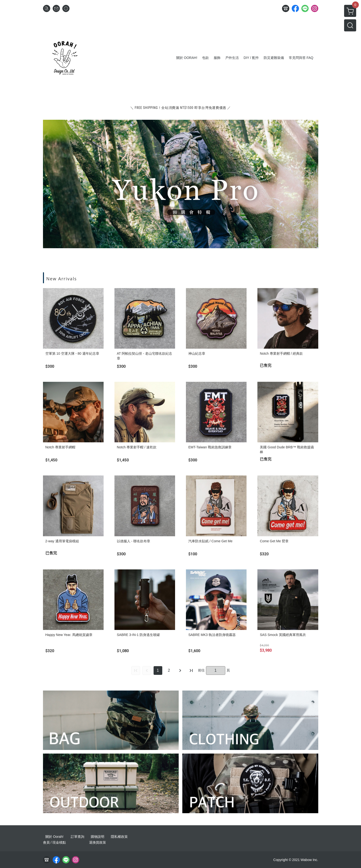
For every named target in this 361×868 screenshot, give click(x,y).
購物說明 (98, 837)
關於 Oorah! (54, 837)
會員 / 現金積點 (55, 842)
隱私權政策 (119, 837)
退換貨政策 (98, 842)
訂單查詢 (78, 837)
